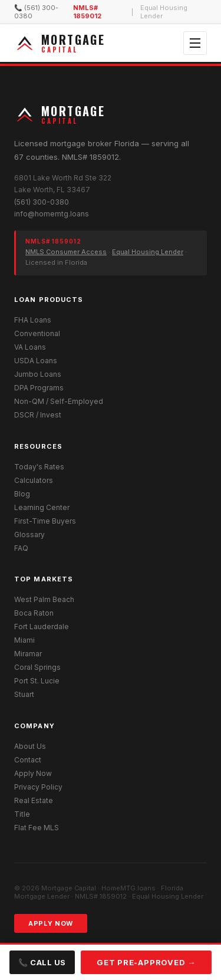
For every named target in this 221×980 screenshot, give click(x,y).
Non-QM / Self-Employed (59, 401)
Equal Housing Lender (148, 252)
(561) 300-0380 (42, 202)
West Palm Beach (44, 599)
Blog (22, 494)
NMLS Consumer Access (66, 252)
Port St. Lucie (37, 681)
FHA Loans (33, 320)
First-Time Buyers (45, 521)
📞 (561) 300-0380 (36, 12)
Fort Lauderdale (42, 627)
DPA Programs (39, 388)
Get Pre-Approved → (146, 962)
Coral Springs (37, 667)
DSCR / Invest (38, 415)
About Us (30, 746)
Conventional (37, 333)
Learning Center (42, 507)
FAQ (21, 548)
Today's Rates (39, 467)
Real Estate (34, 800)
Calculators (34, 480)
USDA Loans (36, 361)
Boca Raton (34, 613)
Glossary (29, 535)
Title (22, 814)
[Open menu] (195, 43)
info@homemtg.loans (52, 214)
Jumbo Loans (38, 374)
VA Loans (30, 347)
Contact (28, 760)
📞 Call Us (42, 962)
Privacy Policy (38, 787)
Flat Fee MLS (37, 828)
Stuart (24, 694)
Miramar (28, 654)
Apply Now (33, 773)
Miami (24, 640)
